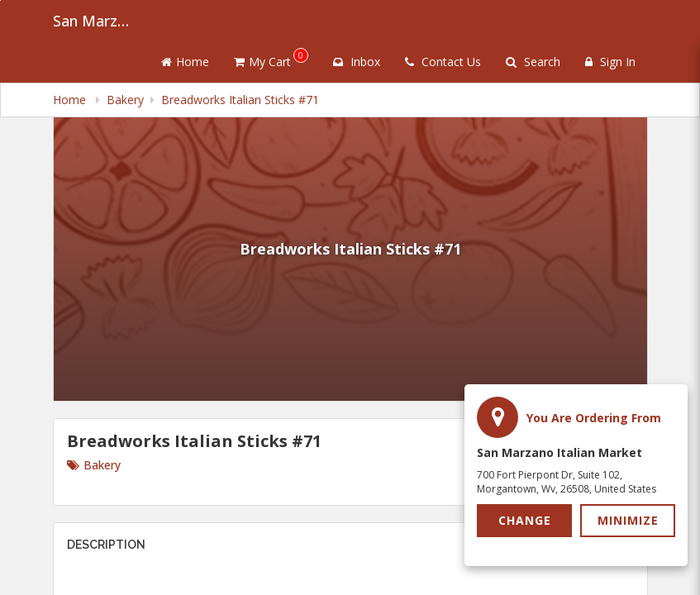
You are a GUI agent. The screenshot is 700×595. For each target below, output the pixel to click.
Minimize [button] (628, 520)
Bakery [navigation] (125, 100)
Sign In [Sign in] (610, 62)
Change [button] (525, 520)
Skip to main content (0, 0)
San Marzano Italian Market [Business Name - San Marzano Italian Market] (94, 21)
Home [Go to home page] (185, 62)
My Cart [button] (271, 59)
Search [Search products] (533, 62)
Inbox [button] (357, 62)
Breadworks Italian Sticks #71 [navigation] (240, 100)
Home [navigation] (71, 100)
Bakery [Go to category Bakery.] (94, 465)
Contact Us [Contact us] (443, 62)
